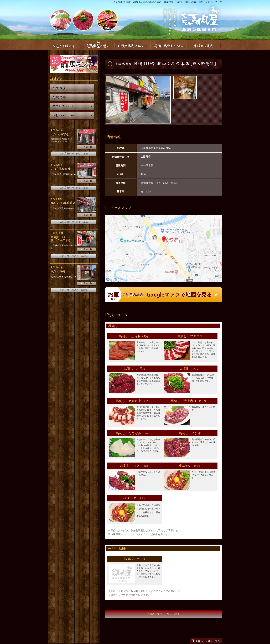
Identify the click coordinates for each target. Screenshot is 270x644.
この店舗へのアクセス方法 (74, 154)
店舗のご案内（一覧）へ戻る (163, 614)
